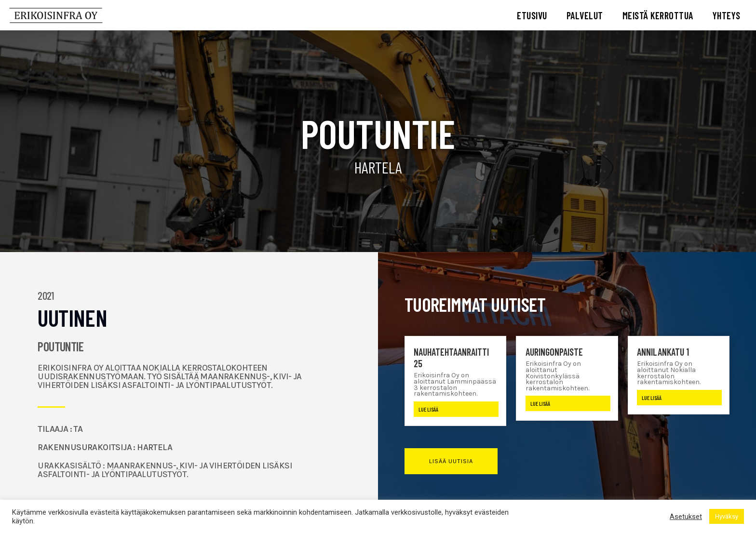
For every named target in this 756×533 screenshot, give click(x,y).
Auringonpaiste (554, 352)
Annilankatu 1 (663, 352)
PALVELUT (585, 15)
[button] (451, 461)
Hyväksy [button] (727, 516)
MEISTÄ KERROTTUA (658, 15)
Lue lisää (428, 409)
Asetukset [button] (686, 517)
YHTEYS (727, 15)
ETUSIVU (532, 15)
